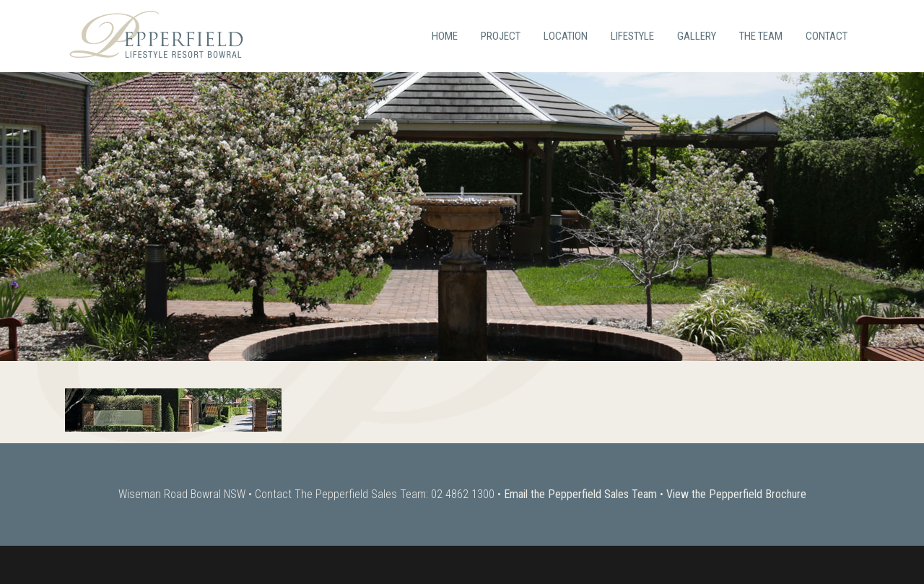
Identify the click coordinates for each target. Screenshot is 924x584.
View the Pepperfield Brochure (736, 494)
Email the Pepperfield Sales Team (580, 494)
